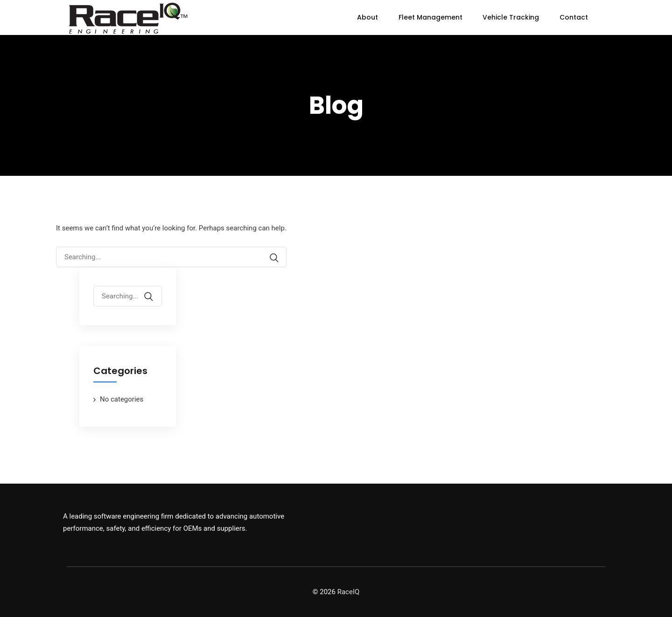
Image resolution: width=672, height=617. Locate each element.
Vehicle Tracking (511, 17)
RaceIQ (349, 592)
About (367, 17)
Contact (574, 17)
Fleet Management (430, 17)
